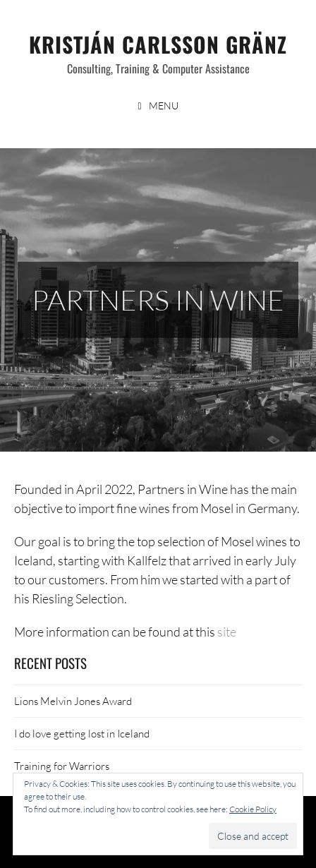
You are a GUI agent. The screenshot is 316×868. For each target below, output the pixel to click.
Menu (164, 106)
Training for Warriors (62, 766)
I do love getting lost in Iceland (82, 733)
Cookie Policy (253, 809)
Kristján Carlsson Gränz (158, 44)
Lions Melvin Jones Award (73, 701)
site (227, 632)
